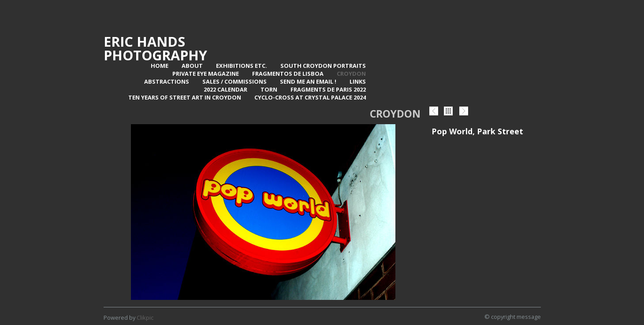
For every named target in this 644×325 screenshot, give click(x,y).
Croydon (351, 74)
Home (160, 66)
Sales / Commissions (235, 81)
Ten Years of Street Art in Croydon (185, 97)
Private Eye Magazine (206, 74)
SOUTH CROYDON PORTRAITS (323, 66)
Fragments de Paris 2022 (328, 89)
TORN (269, 89)
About (192, 66)
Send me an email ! (308, 81)
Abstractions (167, 81)
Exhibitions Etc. (242, 66)
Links (358, 81)
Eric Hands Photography (155, 48)
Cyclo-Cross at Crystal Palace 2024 (310, 97)
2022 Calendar (225, 89)
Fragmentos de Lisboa (288, 74)
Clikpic (145, 318)
